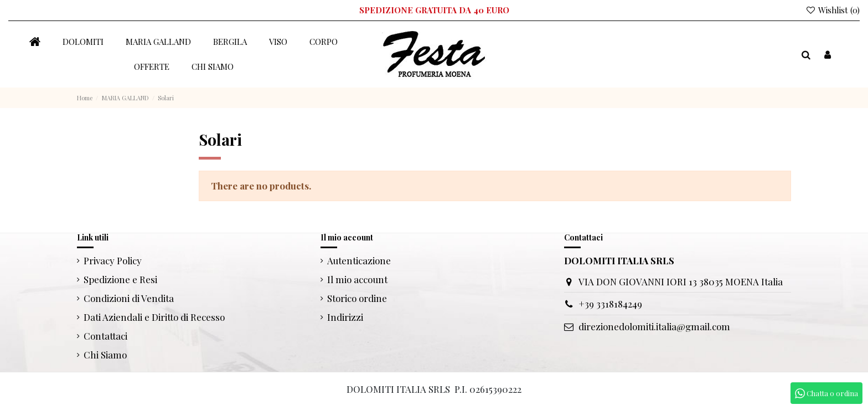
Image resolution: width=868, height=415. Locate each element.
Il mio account (357, 279)
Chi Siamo (105, 355)
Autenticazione (359, 260)
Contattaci (105, 336)
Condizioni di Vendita (129, 298)
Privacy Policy (113, 260)
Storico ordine (357, 298)
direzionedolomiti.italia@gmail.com (654, 326)
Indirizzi (345, 317)
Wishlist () (833, 10)
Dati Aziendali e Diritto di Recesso (154, 317)
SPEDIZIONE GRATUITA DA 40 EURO (434, 10)
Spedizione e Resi (120, 279)
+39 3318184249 (610, 304)
